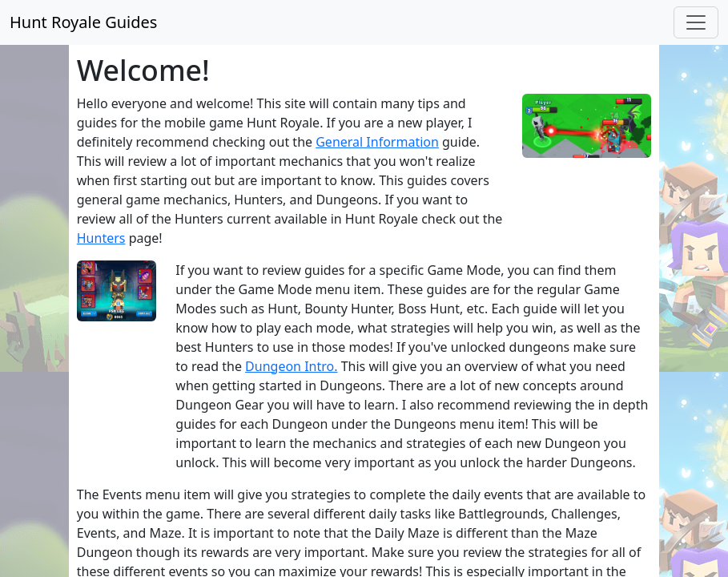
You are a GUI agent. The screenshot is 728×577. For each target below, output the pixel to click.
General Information (377, 142)
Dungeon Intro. (291, 366)
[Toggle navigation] (696, 22)
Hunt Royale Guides (83, 22)
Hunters (101, 238)
